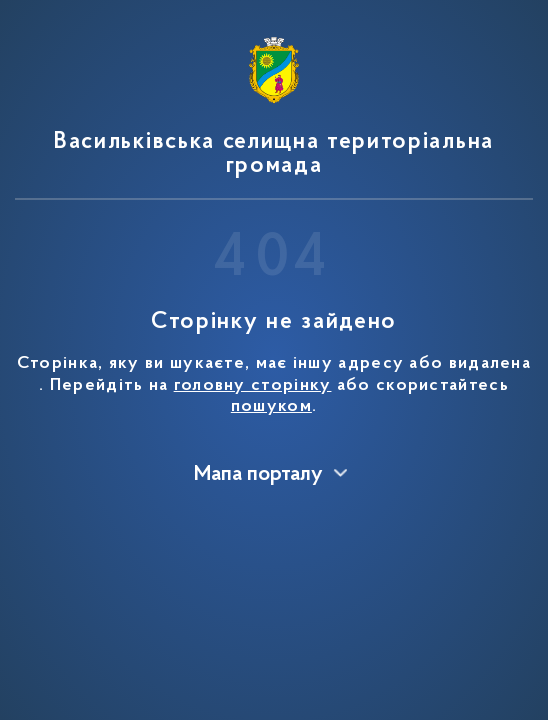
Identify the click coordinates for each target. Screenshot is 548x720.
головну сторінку (253, 386)
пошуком (271, 407)
